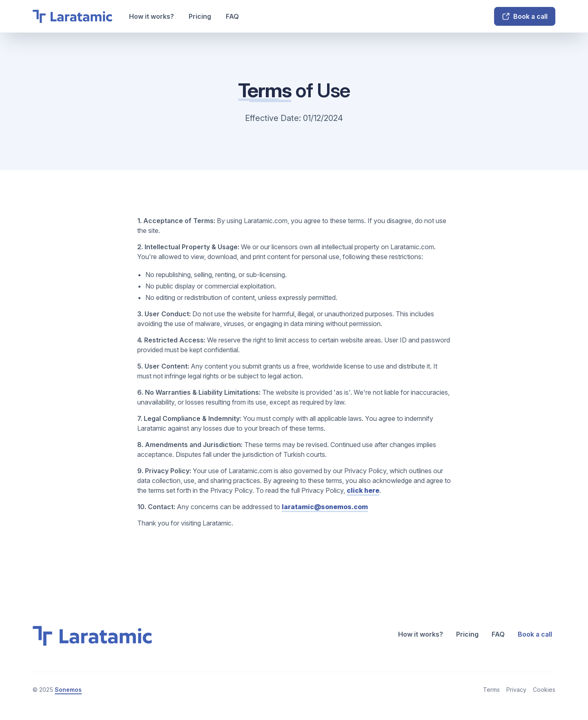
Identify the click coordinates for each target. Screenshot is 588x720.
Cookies (544, 690)
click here (363, 490)
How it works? (151, 16)
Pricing (200, 16)
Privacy (516, 690)
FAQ (232, 16)
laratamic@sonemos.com (325, 507)
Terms (491, 690)
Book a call (535, 634)
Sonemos (68, 690)
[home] (73, 16)
